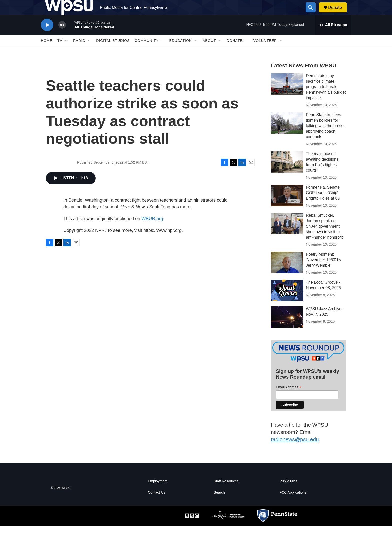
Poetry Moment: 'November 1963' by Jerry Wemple (324, 271)
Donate (338, 13)
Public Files (289, 493)
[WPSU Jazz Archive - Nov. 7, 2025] (287, 328)
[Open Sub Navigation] (66, 52)
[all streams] (333, 36)
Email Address (289, 399)
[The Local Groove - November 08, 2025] (287, 302)
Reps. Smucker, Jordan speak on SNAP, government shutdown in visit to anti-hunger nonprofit (324, 238)
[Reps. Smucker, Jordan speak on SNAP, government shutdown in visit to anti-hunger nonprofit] (287, 235)
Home (47, 52)
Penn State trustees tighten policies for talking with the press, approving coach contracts (325, 137)
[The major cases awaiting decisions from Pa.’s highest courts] (287, 173)
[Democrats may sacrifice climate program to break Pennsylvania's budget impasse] (287, 95)
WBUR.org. (153, 230)
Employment (158, 493)
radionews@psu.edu (295, 451)
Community (147, 52)
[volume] (62, 36)
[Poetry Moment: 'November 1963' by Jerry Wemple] (287, 274)
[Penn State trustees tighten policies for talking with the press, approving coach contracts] (287, 134)
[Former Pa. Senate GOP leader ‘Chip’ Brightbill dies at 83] (287, 207)
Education (181, 52)
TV (60, 52)
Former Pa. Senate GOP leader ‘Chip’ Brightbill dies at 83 (323, 204)
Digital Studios (113, 52)
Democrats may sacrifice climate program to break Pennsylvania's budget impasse (326, 98)
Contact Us (157, 504)
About (209, 52)
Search (219, 504)
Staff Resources (226, 493)
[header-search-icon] (313, 13)
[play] (47, 36)
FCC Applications (293, 504)
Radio (79, 52)
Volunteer (265, 52)
